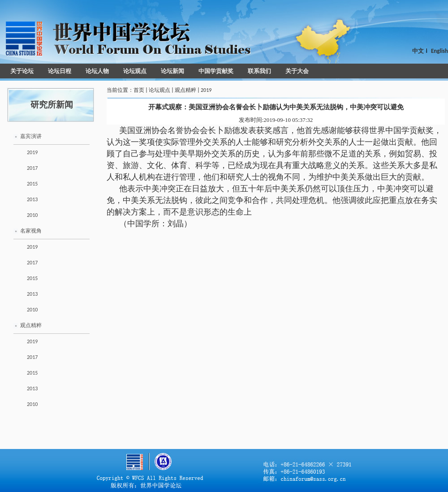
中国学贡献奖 (216, 71)
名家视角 (31, 231)
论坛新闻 (172, 71)
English (439, 51)
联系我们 (259, 71)
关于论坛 (22, 71)
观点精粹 (31, 325)
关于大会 (297, 71)
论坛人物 (97, 71)
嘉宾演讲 (31, 136)
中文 (418, 51)
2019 (32, 152)
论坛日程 (60, 71)
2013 (32, 199)
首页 (139, 90)
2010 (32, 215)
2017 (32, 168)
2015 (32, 184)
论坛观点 (135, 71)
